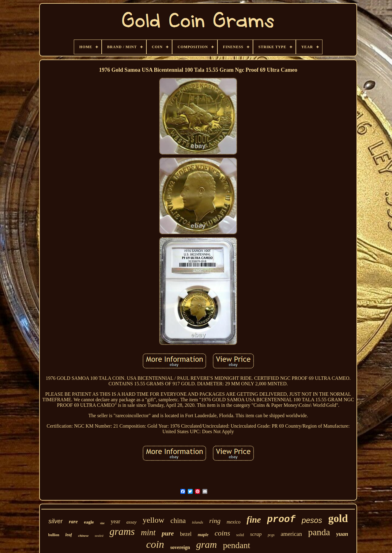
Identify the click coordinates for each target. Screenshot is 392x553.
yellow (154, 520)
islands (197, 522)
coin (155, 544)
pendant (237, 545)
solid (240, 535)
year (116, 521)
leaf (69, 535)
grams (122, 532)
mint (148, 532)
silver (56, 521)
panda (319, 532)
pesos (312, 520)
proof (281, 519)
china (178, 521)
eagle (89, 522)
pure (168, 533)
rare (73, 522)
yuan (342, 534)
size (102, 523)
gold (338, 519)
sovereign (180, 547)
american (291, 534)
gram (206, 544)
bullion (54, 535)
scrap (256, 534)
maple (203, 535)
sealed (99, 536)
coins (222, 533)
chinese (83, 536)
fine (254, 520)
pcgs (271, 535)
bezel (186, 534)
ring (215, 521)
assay (132, 522)
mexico (234, 522)
